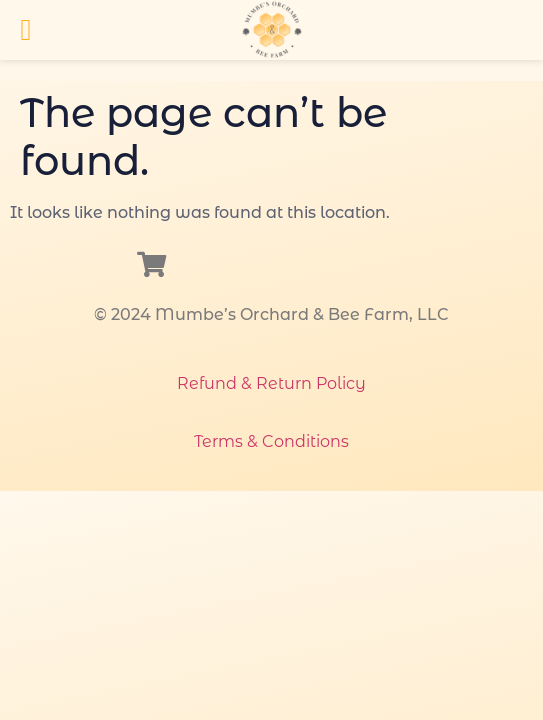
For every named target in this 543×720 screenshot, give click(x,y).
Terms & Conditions (271, 441)
